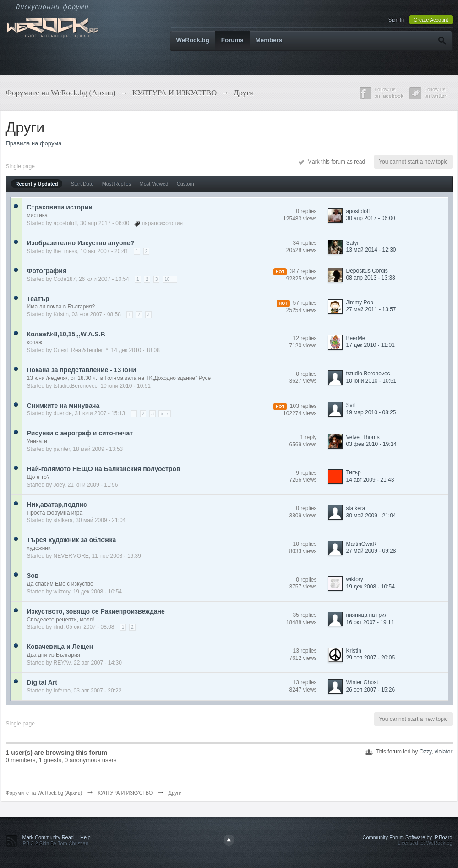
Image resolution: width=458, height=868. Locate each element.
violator (444, 752)
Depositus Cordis (367, 271)
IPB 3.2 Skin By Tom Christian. (56, 843)
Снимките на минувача (63, 406)
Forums (232, 40)
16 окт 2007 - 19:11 (370, 622)
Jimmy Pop (360, 302)
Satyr (353, 243)
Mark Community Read (48, 837)
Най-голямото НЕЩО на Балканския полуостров (104, 469)
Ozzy (425, 752)
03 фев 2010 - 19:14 (371, 444)
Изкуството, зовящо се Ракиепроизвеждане (96, 611)
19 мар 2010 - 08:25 (371, 412)
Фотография (47, 271)
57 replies (305, 303)
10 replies (305, 544)
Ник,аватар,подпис (57, 505)
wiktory (62, 592)
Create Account (431, 20)
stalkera (63, 520)
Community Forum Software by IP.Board (407, 837)
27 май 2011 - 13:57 (371, 309)
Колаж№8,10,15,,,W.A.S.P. (66, 334)
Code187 (65, 279)
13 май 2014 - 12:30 (371, 250)
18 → (170, 279)
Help (85, 837)
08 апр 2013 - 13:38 (371, 278)
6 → (164, 414)
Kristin (61, 314)
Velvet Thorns (363, 437)
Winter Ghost (362, 682)
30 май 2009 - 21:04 (371, 516)
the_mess (65, 251)
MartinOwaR (362, 544)
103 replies (303, 406)
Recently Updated (37, 184)
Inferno (62, 691)
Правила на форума (34, 143)
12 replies (305, 338)
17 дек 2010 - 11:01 (371, 345)
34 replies (305, 243)
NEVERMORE (71, 556)
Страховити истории (60, 207)
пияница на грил (367, 615)
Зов (33, 576)
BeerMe (356, 338)
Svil (351, 405)
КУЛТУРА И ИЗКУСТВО (125, 793)
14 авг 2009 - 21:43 (370, 480)
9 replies (306, 473)
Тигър (354, 472)
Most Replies (117, 184)
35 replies (305, 615)
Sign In (396, 20)
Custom (185, 184)
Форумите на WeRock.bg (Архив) (44, 793)
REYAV (62, 663)
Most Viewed (154, 184)
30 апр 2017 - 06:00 (371, 218)
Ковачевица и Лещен (60, 647)
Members (269, 40)
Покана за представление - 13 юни (82, 370)
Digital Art (42, 682)
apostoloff (65, 223)
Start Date (82, 184)
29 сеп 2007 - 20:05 (371, 658)
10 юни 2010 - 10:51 (371, 381)
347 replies (303, 271)
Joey (59, 485)
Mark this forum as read (332, 162)
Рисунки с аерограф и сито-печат (80, 433)
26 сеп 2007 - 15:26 (371, 690)
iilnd (58, 627)
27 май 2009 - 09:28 (371, 551)
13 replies (305, 651)
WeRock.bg (193, 40)
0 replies (306, 211)
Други (175, 793)
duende (63, 413)
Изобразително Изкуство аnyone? (81, 243)
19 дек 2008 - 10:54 (371, 587)
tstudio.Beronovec (76, 386)
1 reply (308, 437)
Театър (38, 299)
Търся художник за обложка (72, 540)
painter (62, 449)
